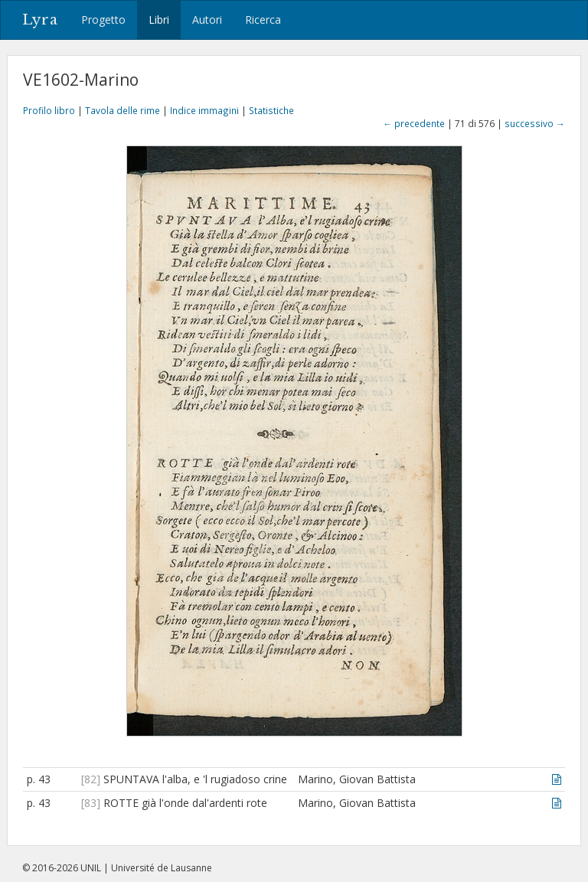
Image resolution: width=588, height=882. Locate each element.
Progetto (103, 20)
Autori (207, 20)
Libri (159, 20)
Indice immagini (204, 110)
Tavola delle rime (122, 110)
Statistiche (271, 110)
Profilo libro (49, 110)
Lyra (40, 20)
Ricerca (263, 20)
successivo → (535, 123)
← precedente (414, 123)
